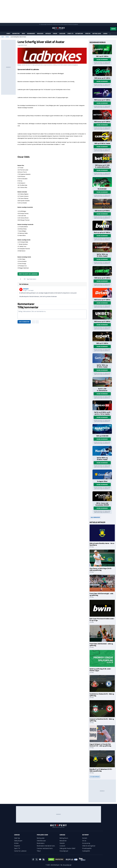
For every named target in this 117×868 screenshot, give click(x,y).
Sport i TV (70, 33)
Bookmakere (31, 33)
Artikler (48, 33)
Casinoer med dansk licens (45, 848)
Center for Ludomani (20, 851)
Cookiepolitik (86, 851)
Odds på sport (18, 841)
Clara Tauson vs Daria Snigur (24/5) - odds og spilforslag (101, 569)
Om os (84, 841)
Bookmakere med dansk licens (46, 846)
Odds (23, 33)
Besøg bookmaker (102, 59)
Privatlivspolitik (87, 848)
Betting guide (97, 33)
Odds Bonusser (41, 841)
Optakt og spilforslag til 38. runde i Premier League (100, 670)
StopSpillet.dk (76, 24)
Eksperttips (16, 33)
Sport (8, 33)
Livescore (62, 33)
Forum (55, 33)
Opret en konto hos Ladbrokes (28, 274)
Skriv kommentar (24, 322)
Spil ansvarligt (44, 24)
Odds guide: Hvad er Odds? (67, 848)
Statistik (88, 33)
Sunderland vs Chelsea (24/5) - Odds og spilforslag (102, 695)
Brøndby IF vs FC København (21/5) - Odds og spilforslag (101, 770)
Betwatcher (79, 33)
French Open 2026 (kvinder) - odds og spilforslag (101, 645)
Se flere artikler (95, 777)
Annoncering (86, 843)
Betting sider (41, 838)
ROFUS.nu (55, 24)
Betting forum (64, 838)
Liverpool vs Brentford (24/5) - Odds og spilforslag (102, 720)
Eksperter (17, 846)
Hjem (3, 37)
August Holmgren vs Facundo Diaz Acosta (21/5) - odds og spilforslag (100, 745)
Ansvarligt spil (64, 851)
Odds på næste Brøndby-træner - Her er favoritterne (102, 544)
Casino (105, 33)
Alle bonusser (95, 517)
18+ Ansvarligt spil (66, 865)
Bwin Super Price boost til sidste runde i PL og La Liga (102, 619)
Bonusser (40, 33)
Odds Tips (17, 838)
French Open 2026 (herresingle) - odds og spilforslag (101, 594)
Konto (113, 29)
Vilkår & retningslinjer (89, 846)
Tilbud (39, 851)
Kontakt (85, 838)
